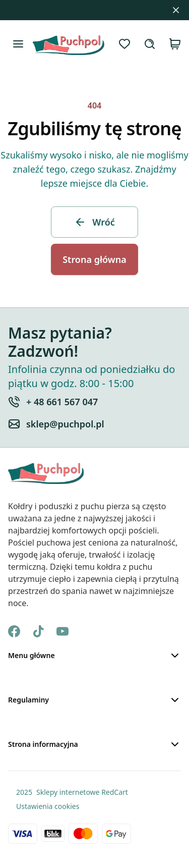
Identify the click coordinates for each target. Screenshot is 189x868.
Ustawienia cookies (48, 806)
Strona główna (94, 259)
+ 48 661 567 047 (62, 402)
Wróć (94, 222)
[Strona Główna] (68, 44)
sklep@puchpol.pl (65, 424)
